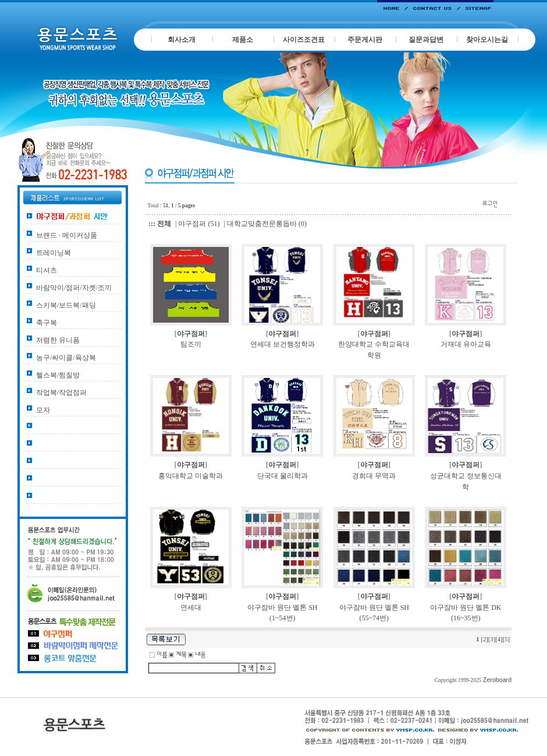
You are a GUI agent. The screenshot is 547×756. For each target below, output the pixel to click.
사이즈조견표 (304, 40)
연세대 (191, 607)
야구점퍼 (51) (199, 224)
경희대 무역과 (374, 476)
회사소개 (182, 40)
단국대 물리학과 (283, 476)
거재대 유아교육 (466, 344)
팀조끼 (191, 344)
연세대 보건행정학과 (283, 344)
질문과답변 (426, 40)
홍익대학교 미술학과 (191, 476)
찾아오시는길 (487, 40)
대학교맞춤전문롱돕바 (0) (267, 224)
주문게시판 (365, 40)
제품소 (243, 40)
